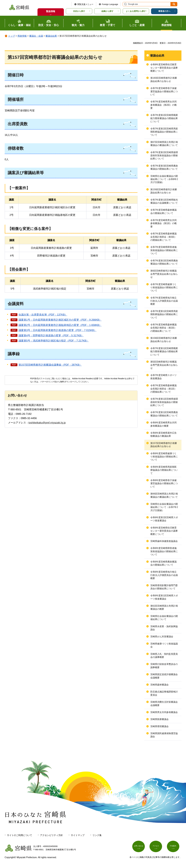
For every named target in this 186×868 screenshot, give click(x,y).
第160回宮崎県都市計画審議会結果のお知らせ (164, 79)
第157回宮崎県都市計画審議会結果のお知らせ (164, 445)
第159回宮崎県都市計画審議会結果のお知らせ (164, 191)
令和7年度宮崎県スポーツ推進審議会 (164, 377)
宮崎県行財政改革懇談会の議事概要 (164, 666)
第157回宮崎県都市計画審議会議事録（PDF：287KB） (50, 365)
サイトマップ (78, 835)
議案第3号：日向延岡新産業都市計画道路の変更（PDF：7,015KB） (58, 330)
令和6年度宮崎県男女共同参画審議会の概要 (164, 424)
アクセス (157, 847)
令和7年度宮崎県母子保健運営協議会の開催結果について (164, 91)
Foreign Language (110, 4)
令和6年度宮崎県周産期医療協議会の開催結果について (164, 470)
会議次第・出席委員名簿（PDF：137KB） (43, 315)
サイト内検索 (125, 4)
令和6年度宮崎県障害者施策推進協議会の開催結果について (164, 551)
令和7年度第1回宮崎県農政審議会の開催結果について (164, 414)
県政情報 (22, 36)
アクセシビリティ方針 (51, 835)
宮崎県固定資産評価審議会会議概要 (164, 676)
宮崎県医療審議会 (159, 719)
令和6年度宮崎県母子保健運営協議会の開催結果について (164, 483)
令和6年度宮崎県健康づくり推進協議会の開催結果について (164, 457)
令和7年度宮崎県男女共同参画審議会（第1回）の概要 (164, 223)
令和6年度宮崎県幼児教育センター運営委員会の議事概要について (164, 531)
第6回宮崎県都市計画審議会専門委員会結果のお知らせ (164, 274)
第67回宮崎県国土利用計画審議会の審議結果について (164, 144)
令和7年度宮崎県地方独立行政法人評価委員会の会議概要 (164, 301)
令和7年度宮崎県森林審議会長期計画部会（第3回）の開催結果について (164, 237)
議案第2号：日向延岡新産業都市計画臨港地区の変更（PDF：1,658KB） (60, 325)
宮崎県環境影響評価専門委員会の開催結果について (164, 587)
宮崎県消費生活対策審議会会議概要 (164, 704)
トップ (12, 36)
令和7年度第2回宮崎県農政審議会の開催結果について (164, 262)
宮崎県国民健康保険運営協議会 (164, 735)
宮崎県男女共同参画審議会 (164, 712)
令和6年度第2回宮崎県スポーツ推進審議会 (164, 519)
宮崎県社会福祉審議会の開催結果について (164, 618)
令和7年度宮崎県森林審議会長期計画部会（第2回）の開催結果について (164, 328)
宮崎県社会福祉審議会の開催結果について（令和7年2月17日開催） (164, 507)
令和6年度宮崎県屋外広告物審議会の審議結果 (164, 434)
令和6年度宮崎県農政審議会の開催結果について (164, 563)
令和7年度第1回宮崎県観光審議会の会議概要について (164, 201)
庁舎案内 (174, 847)
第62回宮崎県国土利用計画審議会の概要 (164, 607)
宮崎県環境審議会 (159, 726)
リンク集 (97, 835)
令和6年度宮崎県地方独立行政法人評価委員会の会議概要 (164, 575)
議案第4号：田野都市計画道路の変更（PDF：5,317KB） (51, 336)
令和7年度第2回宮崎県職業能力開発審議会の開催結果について (164, 118)
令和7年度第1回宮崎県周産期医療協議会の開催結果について (164, 314)
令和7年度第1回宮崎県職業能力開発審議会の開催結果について (164, 352)
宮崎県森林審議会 (159, 685)
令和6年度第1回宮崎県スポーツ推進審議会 (164, 597)
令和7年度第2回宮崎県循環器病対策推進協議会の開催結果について (164, 156)
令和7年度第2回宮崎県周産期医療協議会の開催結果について (164, 132)
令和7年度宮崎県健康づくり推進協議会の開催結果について (164, 288)
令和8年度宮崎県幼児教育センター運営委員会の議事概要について (164, 68)
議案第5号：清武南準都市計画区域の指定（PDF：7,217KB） (54, 341)
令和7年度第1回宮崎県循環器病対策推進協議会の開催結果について (164, 402)
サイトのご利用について (20, 835)
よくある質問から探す (136, 11)
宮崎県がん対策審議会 (162, 637)
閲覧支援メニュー (85, 4)
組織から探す (107, 11)
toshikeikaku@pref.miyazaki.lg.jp (47, 423)
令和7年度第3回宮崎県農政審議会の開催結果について (164, 167)
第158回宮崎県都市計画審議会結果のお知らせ (164, 340)
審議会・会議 (36, 36)
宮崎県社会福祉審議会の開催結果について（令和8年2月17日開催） (164, 179)
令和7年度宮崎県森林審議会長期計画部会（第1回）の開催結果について (164, 389)
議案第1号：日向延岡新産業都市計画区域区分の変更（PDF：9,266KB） (60, 320)
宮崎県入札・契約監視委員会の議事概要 (164, 656)
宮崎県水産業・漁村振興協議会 (164, 628)
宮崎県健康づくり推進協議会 (164, 645)
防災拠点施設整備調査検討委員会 (164, 693)
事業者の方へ (164, 11)
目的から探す (79, 11)
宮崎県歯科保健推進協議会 (164, 541)
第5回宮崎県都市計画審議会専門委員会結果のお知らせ (164, 365)
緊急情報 (51, 11)
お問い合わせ (140, 847)
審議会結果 (51, 36)
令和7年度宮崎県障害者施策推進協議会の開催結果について (164, 250)
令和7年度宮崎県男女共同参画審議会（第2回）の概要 (164, 105)
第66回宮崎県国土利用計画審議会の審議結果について (164, 495)
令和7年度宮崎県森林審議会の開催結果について (164, 211)
